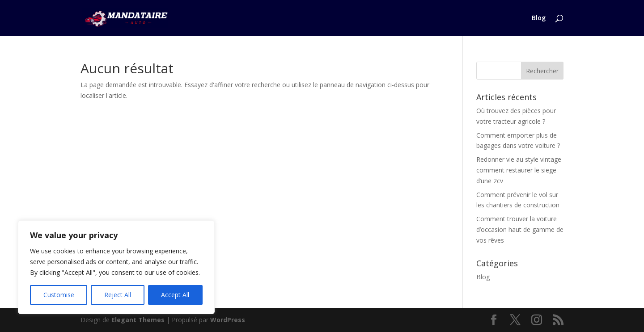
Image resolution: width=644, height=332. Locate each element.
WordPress (228, 320)
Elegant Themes (138, 320)
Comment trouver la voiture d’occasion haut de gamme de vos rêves (520, 229)
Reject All (118, 295)
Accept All (175, 295)
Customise (59, 295)
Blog (539, 18)
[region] (116, 267)
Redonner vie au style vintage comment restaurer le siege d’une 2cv (519, 170)
